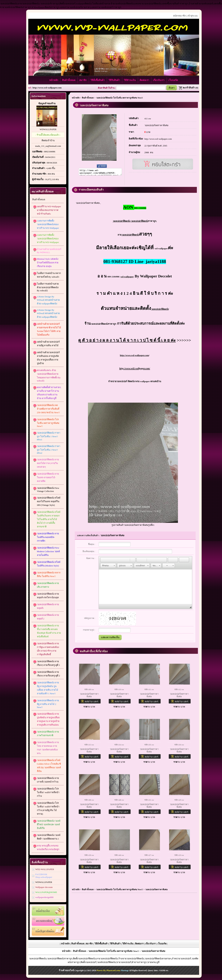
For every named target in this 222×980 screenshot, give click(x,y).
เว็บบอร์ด (173, 80)
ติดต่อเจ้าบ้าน (48, 140)
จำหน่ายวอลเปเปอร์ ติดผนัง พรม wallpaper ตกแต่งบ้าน (135, 382)
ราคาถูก (103, 325)
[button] (103, 561)
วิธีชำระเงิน (130, 80)
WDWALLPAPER (48, 129)
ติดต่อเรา (145, 80)
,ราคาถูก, (135, 222)
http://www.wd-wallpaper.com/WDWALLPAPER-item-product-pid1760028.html (100, 172)
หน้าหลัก (54, 80)
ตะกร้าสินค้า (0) (188, 88)
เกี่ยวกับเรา (159, 80)
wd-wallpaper (161, 250)
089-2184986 (114, 278)
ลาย (128, 236)
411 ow (148, 119)
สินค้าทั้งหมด (69, 80)
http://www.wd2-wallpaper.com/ (135, 369)
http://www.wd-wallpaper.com (47, 88)
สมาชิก (83, 80)
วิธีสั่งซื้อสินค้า (98, 80)
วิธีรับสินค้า (115, 80)
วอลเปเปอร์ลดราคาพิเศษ (156, 125)
